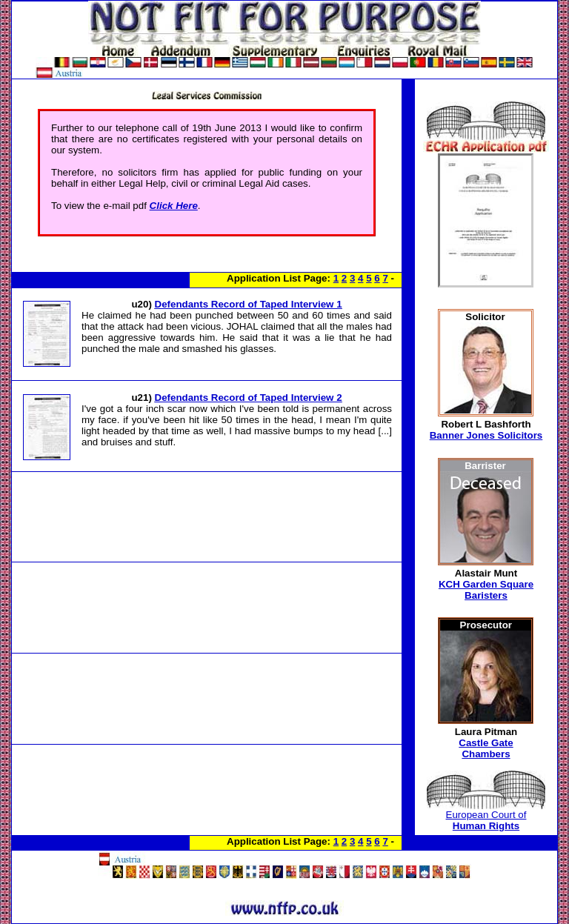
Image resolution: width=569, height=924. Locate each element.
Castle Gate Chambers (486, 748)
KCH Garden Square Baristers (486, 590)
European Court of (486, 820)
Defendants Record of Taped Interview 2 (249, 398)
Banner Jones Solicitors (486, 435)
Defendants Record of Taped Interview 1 (249, 304)
